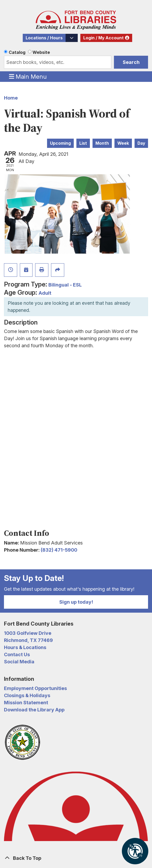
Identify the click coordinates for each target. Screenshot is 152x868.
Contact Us (17, 654)
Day (141, 143)
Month (102, 143)
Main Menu (28, 76)
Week (123, 143)
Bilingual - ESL (65, 285)
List (83, 143)
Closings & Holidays (27, 695)
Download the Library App (34, 710)
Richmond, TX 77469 (28, 640)
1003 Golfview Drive (28, 633)
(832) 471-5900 (59, 550)
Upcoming (60, 143)
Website (41, 52)
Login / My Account (103, 38)
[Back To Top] (76, 858)
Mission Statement (26, 703)
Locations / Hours (44, 38)
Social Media (19, 662)
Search (131, 62)
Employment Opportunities (35, 688)
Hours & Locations (25, 647)
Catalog (17, 52)
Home (11, 98)
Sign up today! (76, 602)
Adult (45, 293)
